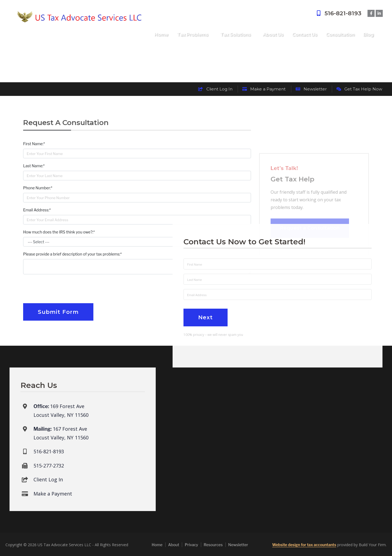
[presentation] (65, 289)
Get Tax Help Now (359, 89)
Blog (368, 34)
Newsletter (311, 89)
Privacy (192, 545)
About (174, 545)
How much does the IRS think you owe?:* (59, 232)
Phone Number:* (38, 188)
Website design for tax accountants (304, 545)
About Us (273, 34)
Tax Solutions (235, 34)
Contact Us (305, 34)
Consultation (340, 34)
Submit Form (58, 312)
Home (161, 34)
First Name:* (34, 144)
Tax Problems (193, 34)
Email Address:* (37, 210)
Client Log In (215, 89)
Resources (213, 545)
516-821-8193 (338, 13)
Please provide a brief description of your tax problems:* (72, 254)
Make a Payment (264, 89)
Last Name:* (34, 166)
